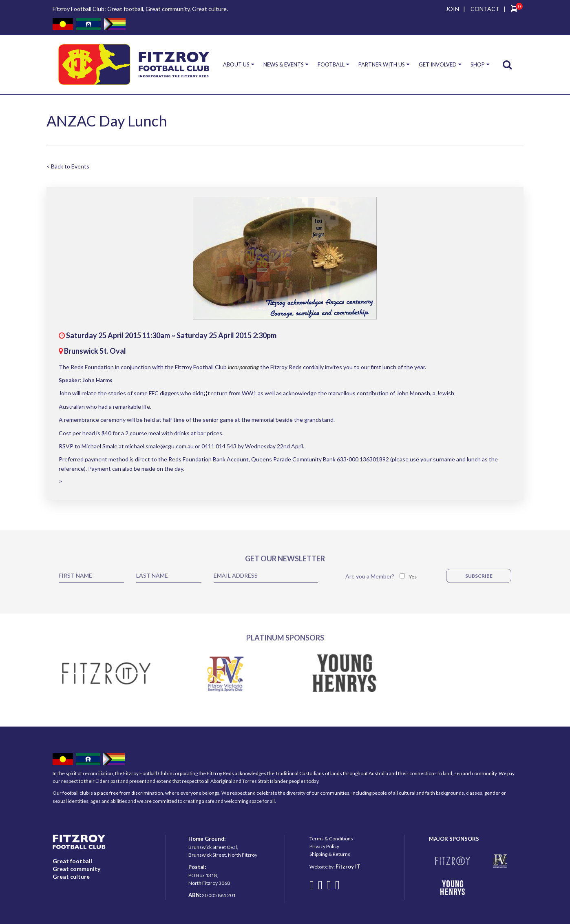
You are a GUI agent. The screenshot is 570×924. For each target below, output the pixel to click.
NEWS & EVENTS (284, 64)
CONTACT (485, 9)
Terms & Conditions (331, 839)
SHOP (478, 64)
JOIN (452, 9)
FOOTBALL (331, 64)
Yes (413, 577)
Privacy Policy (324, 846)
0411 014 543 (219, 446)
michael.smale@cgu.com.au (159, 446)
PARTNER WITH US (382, 64)
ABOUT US (236, 64)
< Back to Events (68, 166)
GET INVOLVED (438, 64)
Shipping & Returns (330, 854)
